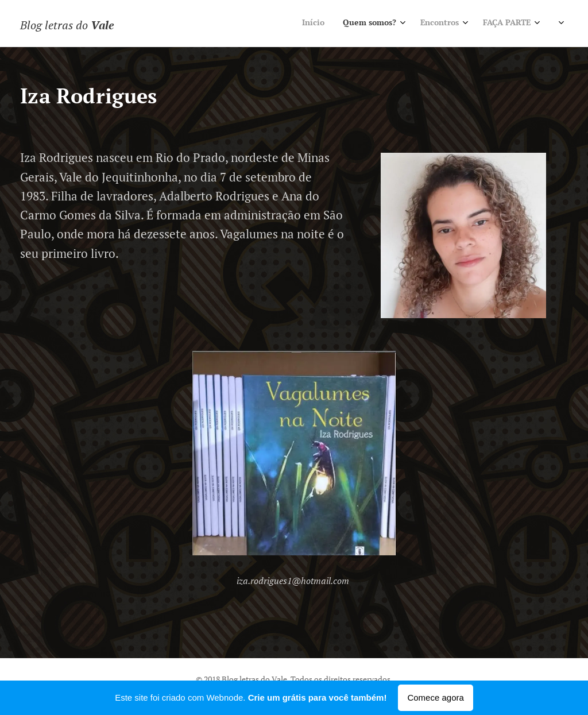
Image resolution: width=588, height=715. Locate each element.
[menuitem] (438, 24)
